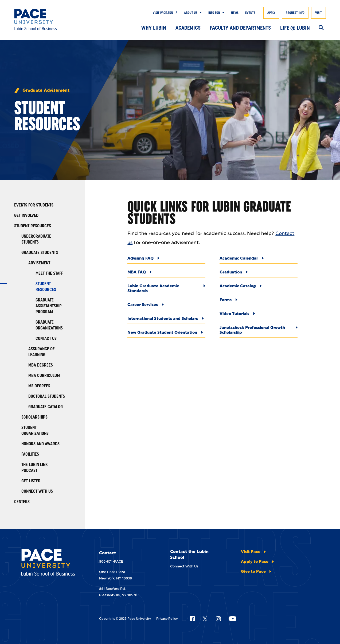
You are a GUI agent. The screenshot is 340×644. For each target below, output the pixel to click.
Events (250, 13)
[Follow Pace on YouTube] (233, 619)
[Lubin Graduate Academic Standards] (166, 290)
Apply (271, 13)
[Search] (321, 28)
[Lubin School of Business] (46, 19)
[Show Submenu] (200, 13)
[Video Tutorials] (259, 315)
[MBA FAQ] (166, 274)
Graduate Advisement (46, 90)
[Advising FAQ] (166, 260)
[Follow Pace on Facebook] (192, 619)
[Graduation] (259, 274)
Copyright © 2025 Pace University (125, 619)
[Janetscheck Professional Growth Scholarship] (259, 331)
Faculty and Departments (240, 28)
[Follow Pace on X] (205, 619)
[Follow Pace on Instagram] (218, 619)
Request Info (295, 13)
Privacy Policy (167, 619)
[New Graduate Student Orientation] (166, 334)
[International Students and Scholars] (166, 320)
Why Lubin (154, 28)
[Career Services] (166, 306)
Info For (214, 13)
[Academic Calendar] (259, 260)
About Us (191, 13)
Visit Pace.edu (163, 13)
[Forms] (259, 301)
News (235, 13)
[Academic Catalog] (259, 287)
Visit (318, 13)
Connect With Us (184, 566)
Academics (188, 28)
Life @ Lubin (295, 28)
